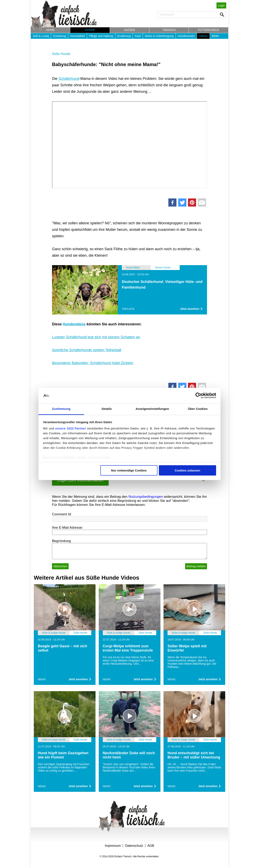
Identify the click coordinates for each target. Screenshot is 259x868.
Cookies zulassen (187, 470)
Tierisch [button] (169, 30)
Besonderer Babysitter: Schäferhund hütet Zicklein (93, 363)
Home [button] (50, 30)
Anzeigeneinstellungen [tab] (152, 409)
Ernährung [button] (124, 36)
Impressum (113, 846)
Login (221, 5)
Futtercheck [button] (209, 30)
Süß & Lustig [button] (41, 36)
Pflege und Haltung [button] (101, 36)
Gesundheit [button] (77, 36)
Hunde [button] (90, 30)
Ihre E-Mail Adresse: (67, 528)
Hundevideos (74, 324)
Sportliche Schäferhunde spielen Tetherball (87, 350)
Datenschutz (134, 846)
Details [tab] (107, 409)
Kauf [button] (138, 36)
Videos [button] (203, 36)
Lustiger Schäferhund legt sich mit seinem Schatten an (96, 337)
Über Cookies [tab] (198, 409)
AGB (151, 846)
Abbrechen (60, 566)
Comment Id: (62, 514)
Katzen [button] (129, 30)
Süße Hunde (61, 54)
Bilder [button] (215, 36)
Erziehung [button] (60, 36)
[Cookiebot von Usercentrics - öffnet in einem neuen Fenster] (198, 396)
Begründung (61, 541)
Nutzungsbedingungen (146, 497)
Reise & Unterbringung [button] (159, 36)
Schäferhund (69, 79)
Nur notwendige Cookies (129, 470)
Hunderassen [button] (186, 36)
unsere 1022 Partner (71, 428)
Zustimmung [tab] (61, 409)
